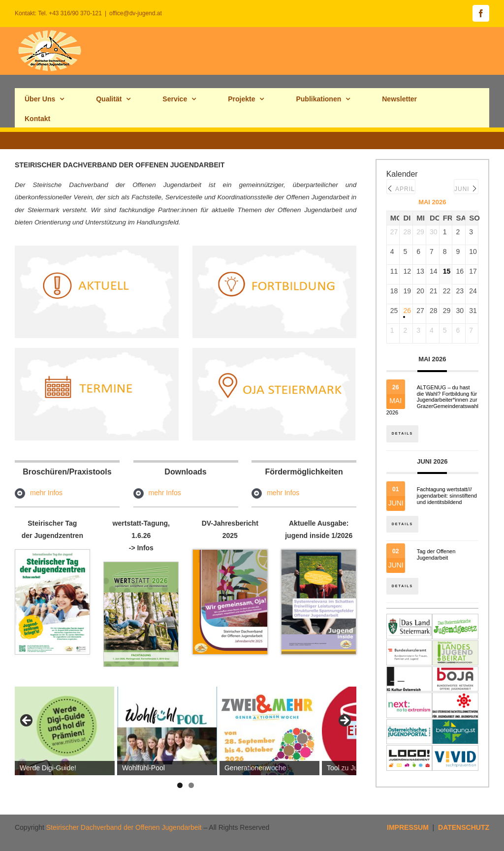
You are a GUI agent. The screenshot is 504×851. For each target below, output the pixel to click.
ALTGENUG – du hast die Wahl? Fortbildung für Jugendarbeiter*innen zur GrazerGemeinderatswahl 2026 (432, 400)
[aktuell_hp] (97, 249)
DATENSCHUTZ (464, 827)
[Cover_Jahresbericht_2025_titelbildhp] (230, 553)
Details (403, 432)
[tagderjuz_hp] (52, 553)
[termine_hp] (97, 351)
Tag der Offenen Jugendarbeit (436, 556)
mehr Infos (46, 493)
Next (344, 721)
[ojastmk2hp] (274, 351)
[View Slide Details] (65, 731)
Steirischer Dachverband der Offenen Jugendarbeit (124, 827)
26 (406, 311)
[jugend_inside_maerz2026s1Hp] (319, 553)
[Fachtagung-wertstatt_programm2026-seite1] (141, 566)
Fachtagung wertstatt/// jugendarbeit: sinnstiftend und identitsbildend (447, 496)
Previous (27, 721)
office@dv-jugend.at (136, 13)
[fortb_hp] (274, 249)
